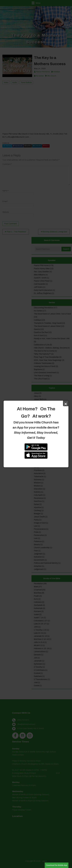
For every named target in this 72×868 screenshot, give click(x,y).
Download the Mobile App (57, 865)
